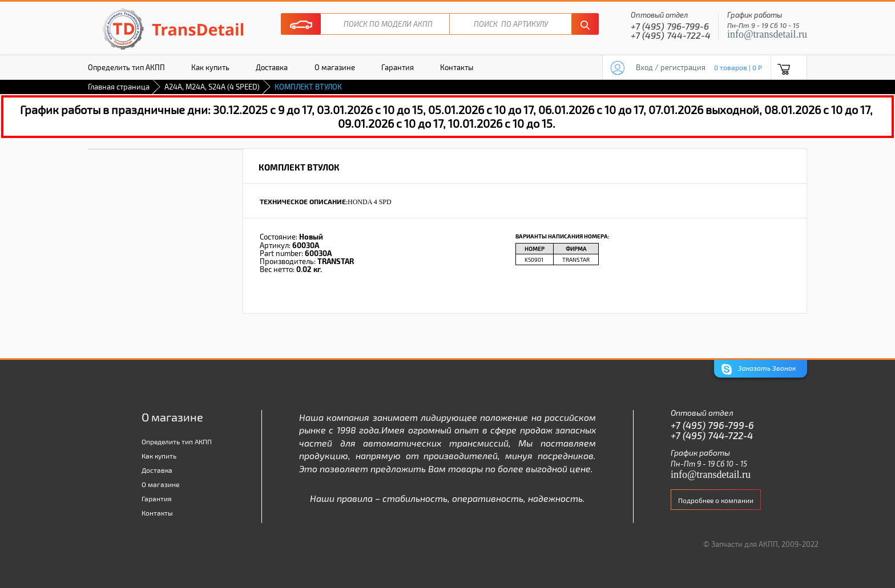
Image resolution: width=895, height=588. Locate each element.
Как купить (210, 67)
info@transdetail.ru (767, 34)
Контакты (457, 67)
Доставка (272, 67)
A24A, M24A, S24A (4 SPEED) (212, 87)
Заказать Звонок (759, 369)
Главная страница (119, 87)
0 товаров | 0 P (738, 67)
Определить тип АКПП (126, 67)
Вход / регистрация (671, 67)
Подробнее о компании (716, 500)
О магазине (335, 67)
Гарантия (398, 67)
